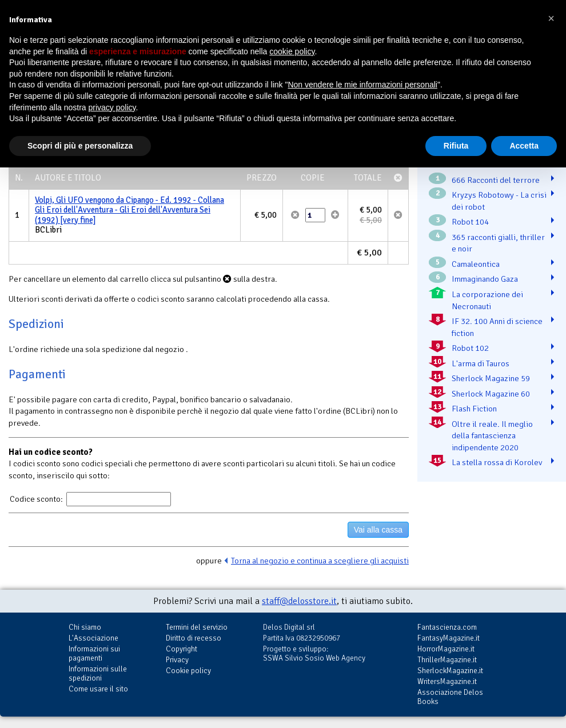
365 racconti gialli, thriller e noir (498, 243)
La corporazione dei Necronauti (487, 300)
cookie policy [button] (292, 51)
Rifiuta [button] (456, 146)
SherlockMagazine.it (450, 671)
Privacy (177, 660)
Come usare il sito (98, 689)
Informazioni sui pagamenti (94, 653)
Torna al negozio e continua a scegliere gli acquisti (320, 561)
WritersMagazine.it (447, 681)
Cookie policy (188, 671)
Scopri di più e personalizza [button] (80, 146)
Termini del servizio (197, 627)
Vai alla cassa (378, 530)
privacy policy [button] (112, 107)
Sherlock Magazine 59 (491, 378)
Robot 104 (470, 222)
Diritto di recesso (194, 638)
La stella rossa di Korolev (497, 462)
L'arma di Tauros (481, 363)
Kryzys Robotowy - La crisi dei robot (499, 201)
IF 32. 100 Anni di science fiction (497, 327)
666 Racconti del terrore (496, 180)
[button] (551, 18)
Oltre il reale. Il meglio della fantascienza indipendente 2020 (492, 436)
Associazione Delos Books (450, 697)
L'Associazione (93, 638)
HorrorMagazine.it (446, 649)
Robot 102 (470, 348)
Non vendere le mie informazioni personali (362, 85)
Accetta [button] (524, 146)
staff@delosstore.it (299, 601)
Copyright (182, 649)
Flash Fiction (474, 409)
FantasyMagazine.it (449, 638)
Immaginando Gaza (485, 279)
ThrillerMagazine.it (447, 660)
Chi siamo (85, 627)
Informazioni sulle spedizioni (98, 673)
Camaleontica (476, 264)
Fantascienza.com (447, 627)
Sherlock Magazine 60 (491, 394)
